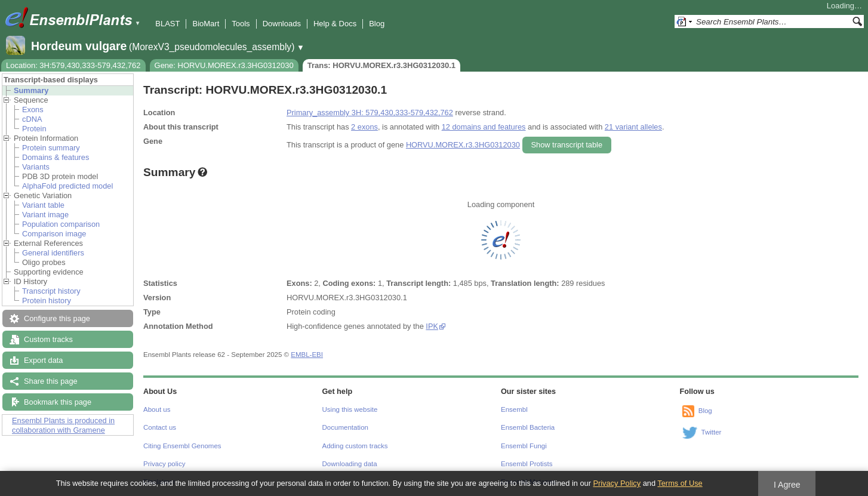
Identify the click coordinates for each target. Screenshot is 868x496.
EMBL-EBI (307, 355)
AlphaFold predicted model (67, 186)
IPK (432, 326)
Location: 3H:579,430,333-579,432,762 (73, 65)
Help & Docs (335, 24)
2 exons (364, 127)
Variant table (43, 205)
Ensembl (514, 409)
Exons (33, 110)
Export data (43, 360)
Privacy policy (164, 464)
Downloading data (350, 464)
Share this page (51, 381)
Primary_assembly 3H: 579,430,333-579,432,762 (370, 113)
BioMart (206, 24)
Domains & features (56, 157)
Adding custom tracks (355, 446)
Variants (36, 167)
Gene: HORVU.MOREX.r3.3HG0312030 (224, 65)
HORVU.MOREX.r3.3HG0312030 (463, 145)
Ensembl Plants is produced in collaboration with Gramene (63, 425)
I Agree (787, 485)
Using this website (350, 409)
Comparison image (54, 234)
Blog (377, 24)
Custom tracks (48, 339)
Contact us (160, 427)
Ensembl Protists (527, 464)
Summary (31, 90)
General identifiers (53, 253)
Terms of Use (680, 483)
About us (157, 409)
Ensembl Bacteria (528, 427)
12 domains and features (484, 127)
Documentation (345, 427)
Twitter (712, 432)
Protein (34, 129)
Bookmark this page (58, 402)
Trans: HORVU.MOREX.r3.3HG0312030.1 (381, 65)
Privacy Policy (617, 483)
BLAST (167, 24)
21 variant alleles (633, 127)
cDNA (32, 119)
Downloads (282, 24)
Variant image (45, 215)
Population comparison (61, 224)
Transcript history (51, 291)
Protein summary (51, 148)
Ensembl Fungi (524, 446)
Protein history (47, 301)
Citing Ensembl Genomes (182, 446)
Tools (241, 24)
